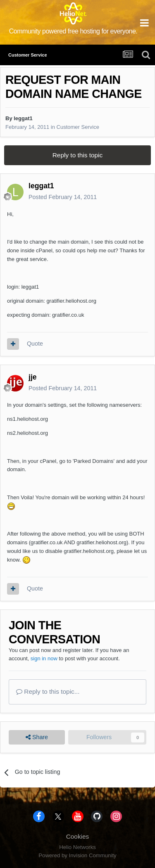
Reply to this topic (77, 155)
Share (37, 737)
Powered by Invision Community (77, 855)
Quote (35, 344)
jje (33, 377)
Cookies (78, 836)
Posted (63, 197)
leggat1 (23, 118)
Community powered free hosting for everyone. (73, 31)
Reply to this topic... (48, 691)
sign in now (44, 658)
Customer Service (78, 127)
